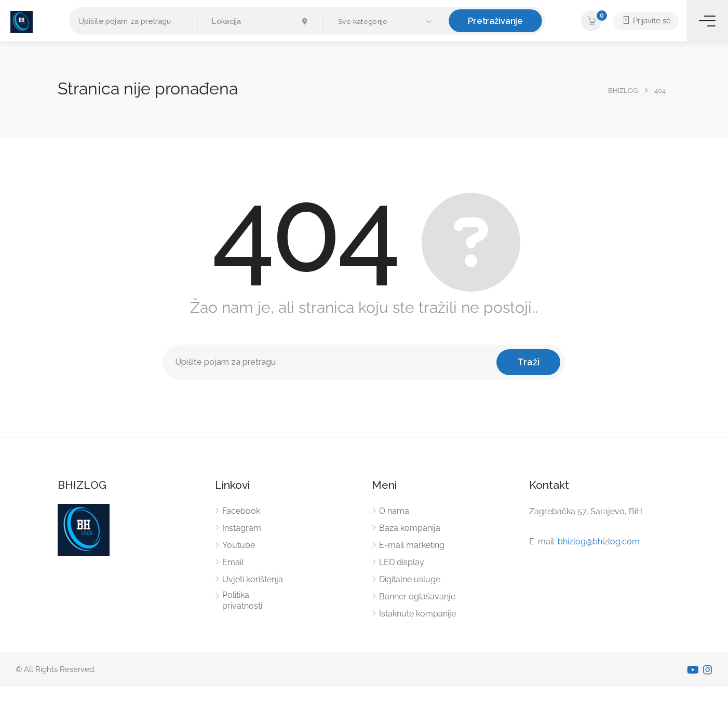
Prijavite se (646, 21)
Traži (528, 362)
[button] (386, 22)
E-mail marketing (412, 545)
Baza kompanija (410, 528)
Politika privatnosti (242, 600)
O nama (394, 511)
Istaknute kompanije (417, 614)
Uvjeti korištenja (253, 579)
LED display (402, 562)
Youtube (239, 545)
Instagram (242, 528)
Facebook (241, 511)
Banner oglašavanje (417, 597)
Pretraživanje (495, 20)
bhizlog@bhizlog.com (599, 541)
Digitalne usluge (410, 579)
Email (233, 562)
